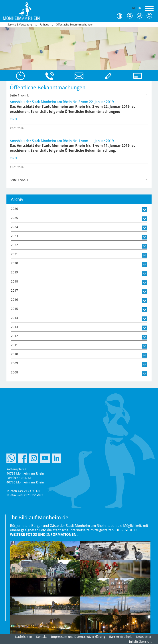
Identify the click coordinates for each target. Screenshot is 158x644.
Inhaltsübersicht (140, 642)
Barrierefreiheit (120, 637)
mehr (14, 119)
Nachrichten (24, 637)
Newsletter (144, 637)
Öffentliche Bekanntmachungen (75, 25)
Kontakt (41, 637)
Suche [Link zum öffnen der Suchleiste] (150, 16)
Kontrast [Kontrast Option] (121, 16)
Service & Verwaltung (20, 25)
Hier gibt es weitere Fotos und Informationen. (74, 532)
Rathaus (44, 25)
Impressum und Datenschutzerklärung (78, 637)
